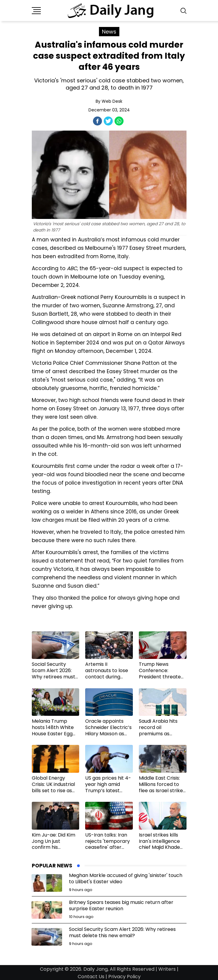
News (109, 32)
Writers (167, 969)
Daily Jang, (96, 969)
